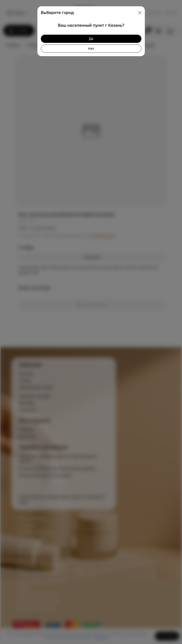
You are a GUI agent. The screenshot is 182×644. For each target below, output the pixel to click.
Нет (91, 49)
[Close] (140, 13)
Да (91, 39)
